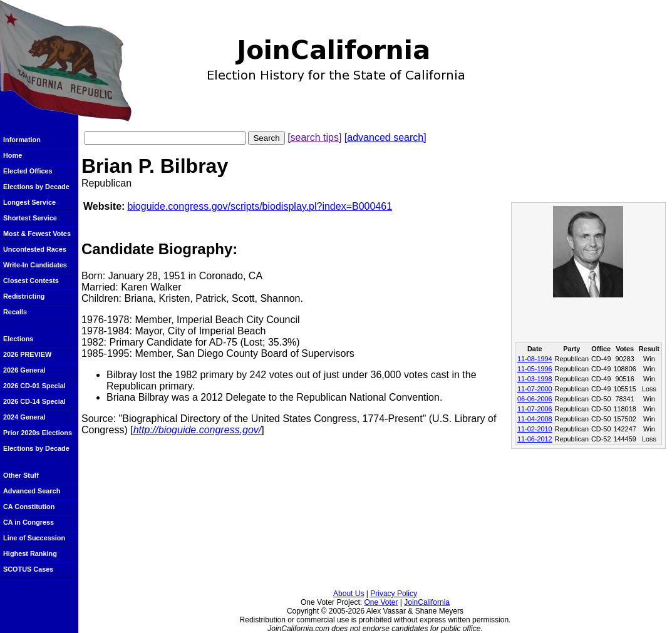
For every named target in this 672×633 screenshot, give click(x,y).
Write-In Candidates (35, 265)
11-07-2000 (535, 389)
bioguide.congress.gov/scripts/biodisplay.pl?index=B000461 (260, 206)
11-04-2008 (535, 419)
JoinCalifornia (427, 602)
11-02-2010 (535, 429)
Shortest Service (30, 218)
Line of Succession (34, 538)
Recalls (15, 312)
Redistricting (24, 296)
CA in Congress (28, 522)
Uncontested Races (35, 249)
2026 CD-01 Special (34, 386)
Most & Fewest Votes (37, 234)
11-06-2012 (535, 439)
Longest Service (29, 202)
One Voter (381, 602)
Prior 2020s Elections (38, 433)
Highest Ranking (30, 553)
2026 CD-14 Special (34, 401)
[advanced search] (385, 137)
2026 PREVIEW (27, 354)
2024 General (24, 417)
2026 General (24, 370)
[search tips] (314, 137)
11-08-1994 (535, 359)
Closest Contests (31, 280)
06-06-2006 (535, 399)
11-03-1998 (535, 379)
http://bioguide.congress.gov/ (198, 430)
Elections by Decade (36, 187)
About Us (349, 594)
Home (13, 155)
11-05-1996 (535, 369)
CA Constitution (29, 507)
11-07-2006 (535, 409)
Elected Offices (28, 171)
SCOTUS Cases (28, 569)
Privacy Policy (394, 594)
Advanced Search (32, 491)
